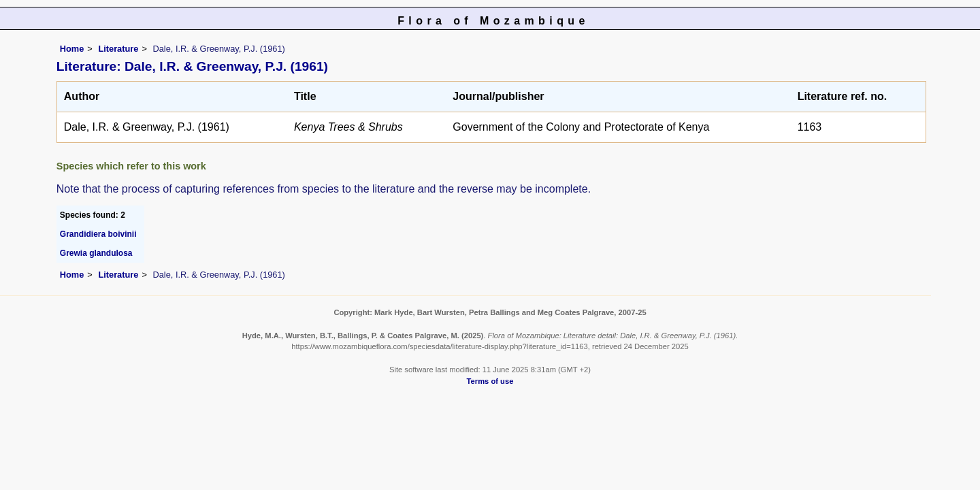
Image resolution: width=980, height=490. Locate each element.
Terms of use (490, 381)
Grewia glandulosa (96, 253)
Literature (118, 49)
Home (72, 49)
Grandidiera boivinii (98, 234)
